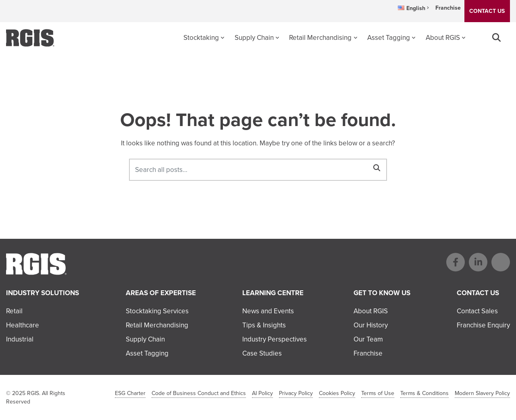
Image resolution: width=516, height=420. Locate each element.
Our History (371, 325)
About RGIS (443, 38)
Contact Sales (477, 311)
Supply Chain (254, 38)
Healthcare (23, 325)
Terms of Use (378, 393)
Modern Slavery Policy (482, 393)
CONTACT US (487, 11)
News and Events (268, 311)
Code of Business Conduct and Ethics (199, 393)
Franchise (448, 8)
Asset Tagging (389, 38)
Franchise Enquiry (483, 325)
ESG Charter (130, 393)
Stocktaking (201, 38)
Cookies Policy (337, 393)
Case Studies (262, 353)
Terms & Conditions (424, 393)
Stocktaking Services (157, 311)
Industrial (20, 339)
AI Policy (262, 393)
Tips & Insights (264, 325)
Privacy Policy (296, 393)
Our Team (368, 339)
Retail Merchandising (320, 38)
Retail (14, 311)
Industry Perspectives (275, 339)
